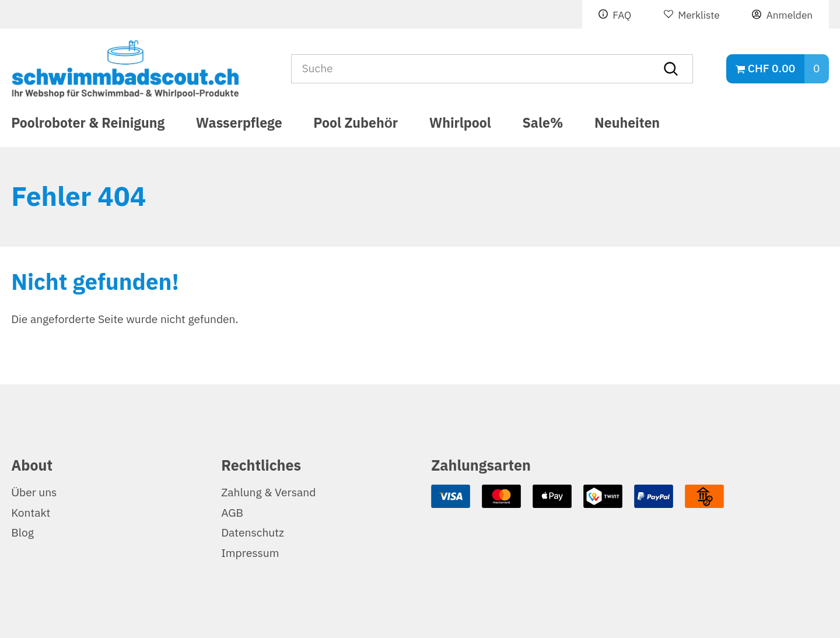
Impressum (250, 553)
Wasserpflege (239, 125)
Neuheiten (627, 125)
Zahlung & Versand (268, 492)
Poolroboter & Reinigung (88, 125)
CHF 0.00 (771, 69)
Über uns (34, 492)
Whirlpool (460, 125)
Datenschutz (253, 533)
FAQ (622, 15)
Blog (22, 533)
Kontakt (31, 513)
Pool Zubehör (356, 125)
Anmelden (790, 15)
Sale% (543, 125)
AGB (232, 513)
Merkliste (699, 15)
